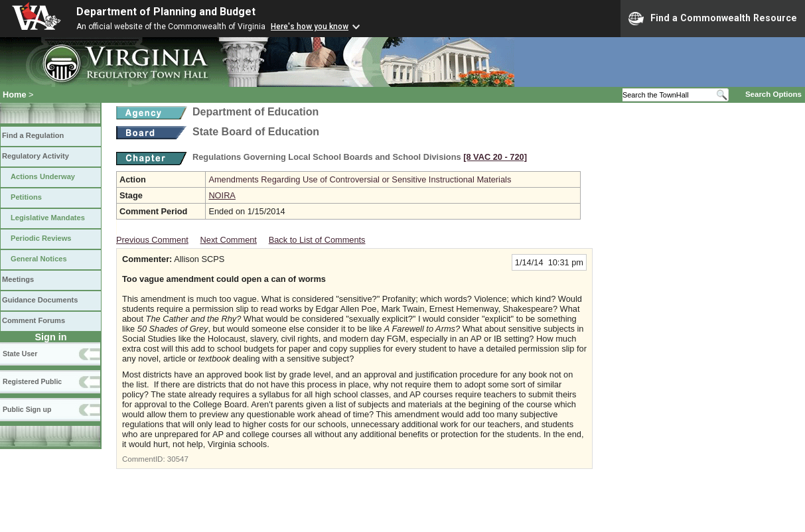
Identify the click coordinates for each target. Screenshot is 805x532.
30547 (178, 459)
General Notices (39, 259)
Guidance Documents (40, 300)
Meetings (18, 279)
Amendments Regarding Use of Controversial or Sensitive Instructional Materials (360, 179)
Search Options (773, 94)
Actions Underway (43, 176)
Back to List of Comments (317, 240)
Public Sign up (27, 409)
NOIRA (222, 195)
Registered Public (32, 381)
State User (20, 354)
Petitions (26, 197)
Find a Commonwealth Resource (713, 19)
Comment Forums (34, 320)
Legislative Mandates (48, 218)
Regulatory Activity (36, 156)
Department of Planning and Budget (166, 12)
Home (15, 95)
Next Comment (229, 240)
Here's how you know (310, 27)
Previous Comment (152, 240)
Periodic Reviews (41, 238)
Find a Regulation (33, 135)
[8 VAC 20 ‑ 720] (495, 157)
